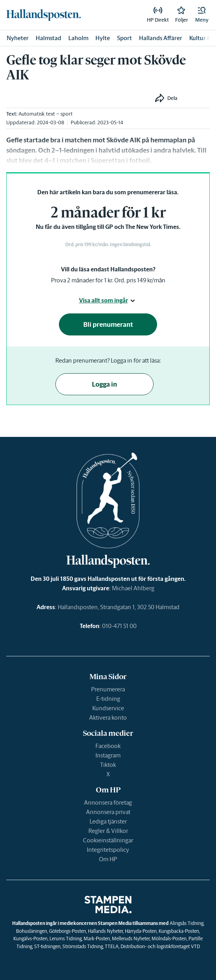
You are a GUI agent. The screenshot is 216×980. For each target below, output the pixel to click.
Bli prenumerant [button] (108, 324)
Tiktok (108, 765)
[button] (202, 15)
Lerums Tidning (66, 939)
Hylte (103, 38)
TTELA (112, 946)
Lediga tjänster (108, 821)
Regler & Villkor (108, 831)
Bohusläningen (32, 931)
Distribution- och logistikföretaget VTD (160, 946)
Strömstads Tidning (83, 946)
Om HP (108, 859)
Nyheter (18, 38)
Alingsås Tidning (187, 923)
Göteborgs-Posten (68, 931)
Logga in (104, 384)
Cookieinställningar (108, 840)
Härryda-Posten (141, 931)
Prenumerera (108, 689)
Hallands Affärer (161, 38)
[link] (44, 15)
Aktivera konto (108, 717)
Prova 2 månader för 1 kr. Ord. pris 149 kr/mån (108, 280)
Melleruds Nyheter (131, 939)
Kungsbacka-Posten (179, 931)
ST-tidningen (47, 946)
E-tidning (108, 699)
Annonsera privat (108, 812)
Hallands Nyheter (105, 931)
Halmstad (49, 38)
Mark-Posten (97, 939)
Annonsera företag (108, 802)
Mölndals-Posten (169, 939)
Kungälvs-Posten (30, 939)
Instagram (108, 755)
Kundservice (108, 708)
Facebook (108, 746)
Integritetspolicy (108, 850)
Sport (124, 38)
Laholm (78, 38)
